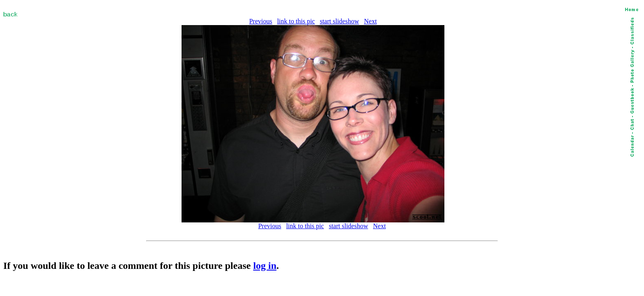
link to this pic (296, 21)
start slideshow (340, 21)
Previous (261, 21)
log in (265, 266)
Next (370, 21)
